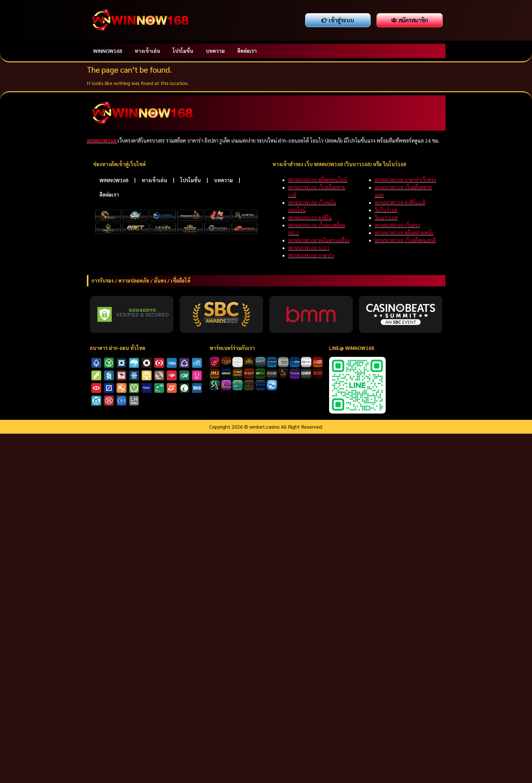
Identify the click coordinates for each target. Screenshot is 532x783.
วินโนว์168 (386, 210)
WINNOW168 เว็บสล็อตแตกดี (405, 240)
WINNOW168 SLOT (309, 248)
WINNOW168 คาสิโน (310, 218)
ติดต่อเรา (247, 51)
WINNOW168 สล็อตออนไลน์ (318, 180)
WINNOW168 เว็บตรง (397, 225)
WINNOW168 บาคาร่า (311, 255)
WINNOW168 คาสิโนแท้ (400, 203)
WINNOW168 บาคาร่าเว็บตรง (405, 180)
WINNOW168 (108, 51)
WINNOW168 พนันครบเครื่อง (319, 240)
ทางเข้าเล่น (147, 51)
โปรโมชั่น (183, 51)
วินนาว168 (386, 218)
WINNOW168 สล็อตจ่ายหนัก (404, 233)
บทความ (215, 51)
